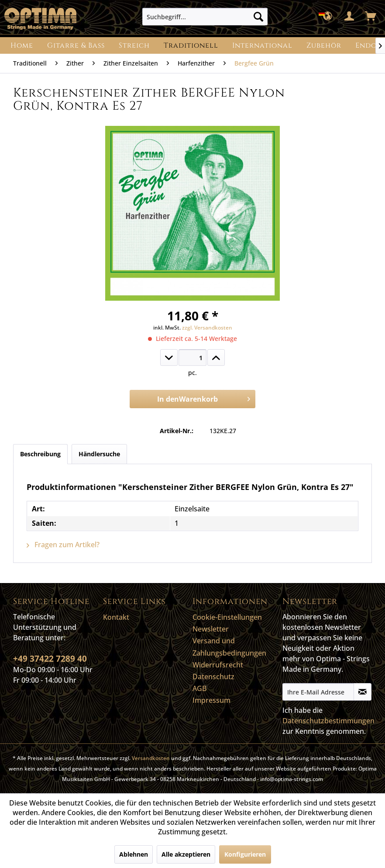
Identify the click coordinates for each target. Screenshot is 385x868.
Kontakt (116, 617)
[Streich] (134, 45)
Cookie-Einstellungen (227, 617)
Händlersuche (99, 454)
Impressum (211, 700)
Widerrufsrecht (218, 665)
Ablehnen (134, 854)
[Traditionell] (191, 45)
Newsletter (211, 629)
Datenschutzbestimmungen (328, 721)
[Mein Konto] (350, 17)
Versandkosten (151, 758)
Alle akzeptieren (186, 854)
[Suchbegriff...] (205, 17)
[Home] (22, 45)
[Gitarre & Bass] (76, 45)
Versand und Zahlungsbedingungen (229, 647)
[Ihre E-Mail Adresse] (318, 692)
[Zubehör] (324, 45)
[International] (262, 45)
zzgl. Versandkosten (207, 328)
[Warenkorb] (371, 17)
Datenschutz (213, 677)
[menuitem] (205, 17)
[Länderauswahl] (328, 17)
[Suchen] (258, 17)
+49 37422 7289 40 (50, 659)
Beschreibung (40, 454)
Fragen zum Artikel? (63, 545)
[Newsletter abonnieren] (363, 692)
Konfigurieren (245, 854)
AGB (199, 688)
